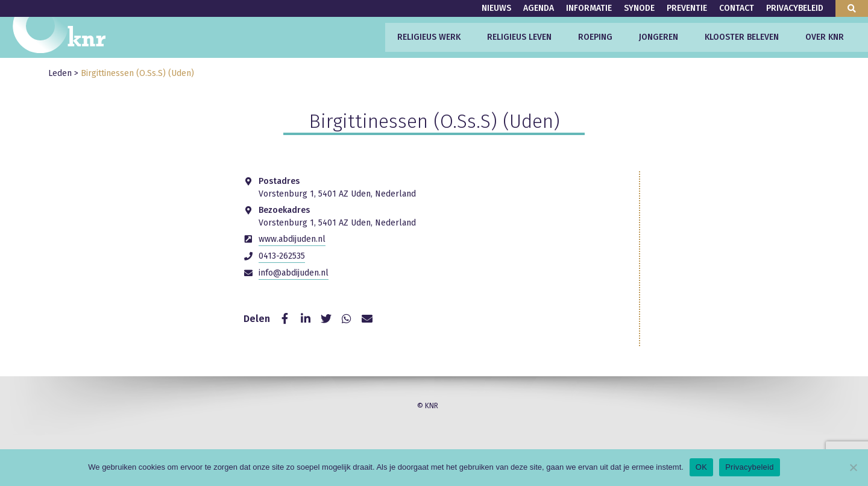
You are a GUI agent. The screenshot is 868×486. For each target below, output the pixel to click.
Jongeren (659, 37)
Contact (737, 8)
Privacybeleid (795, 8)
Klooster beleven (742, 37)
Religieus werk (429, 37)
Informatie (589, 8)
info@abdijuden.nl (294, 273)
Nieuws (496, 8)
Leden (60, 73)
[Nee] (853, 467)
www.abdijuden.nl (292, 239)
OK (701, 467)
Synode (639, 8)
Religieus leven (519, 37)
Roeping (595, 37)
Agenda (539, 8)
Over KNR (825, 37)
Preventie (687, 8)
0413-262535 (282, 256)
